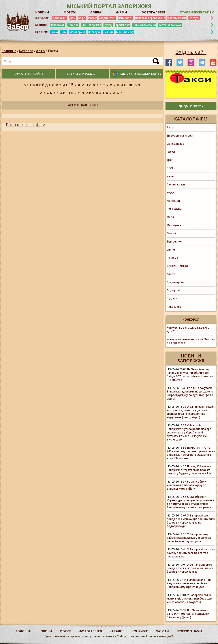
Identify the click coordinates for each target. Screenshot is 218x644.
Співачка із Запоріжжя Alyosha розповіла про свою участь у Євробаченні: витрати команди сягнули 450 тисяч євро (189, 432)
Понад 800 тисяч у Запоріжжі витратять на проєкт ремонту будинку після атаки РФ (189, 470)
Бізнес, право (176, 144)
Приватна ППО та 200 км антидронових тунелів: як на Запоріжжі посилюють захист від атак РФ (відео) (191, 453)
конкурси (140, 631)
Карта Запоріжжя (170, 25)
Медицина (174, 225)
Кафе (82, 18)
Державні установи (180, 136)
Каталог (26, 51)
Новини (45, 631)
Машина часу (125, 32)
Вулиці (108, 25)
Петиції (108, 32)
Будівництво (175, 282)
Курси (171, 193)
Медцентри (107, 18)
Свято (171, 250)
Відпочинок (175, 241)
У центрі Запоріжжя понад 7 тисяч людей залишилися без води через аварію (190, 568)
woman (163, 631)
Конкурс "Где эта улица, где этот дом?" (189, 329)
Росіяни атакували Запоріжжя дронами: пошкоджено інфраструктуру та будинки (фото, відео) (190, 393)
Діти (72, 18)
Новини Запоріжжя (191, 358)
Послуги (194, 18)
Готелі (171, 152)
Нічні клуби (174, 209)
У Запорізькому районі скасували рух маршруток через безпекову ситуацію (189, 538)
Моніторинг (77, 32)
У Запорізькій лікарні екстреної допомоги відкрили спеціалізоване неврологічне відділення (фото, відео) (191, 412)
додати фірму (191, 106)
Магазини (173, 201)
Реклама (172, 258)
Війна (54, 32)
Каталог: (42, 18)
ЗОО (170, 168)
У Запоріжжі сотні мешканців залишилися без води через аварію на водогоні (189, 599)
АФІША (96, 12)
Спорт (171, 274)
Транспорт (123, 25)
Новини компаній (144, 25)
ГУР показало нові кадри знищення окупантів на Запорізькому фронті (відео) (189, 583)
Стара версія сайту (197, 12)
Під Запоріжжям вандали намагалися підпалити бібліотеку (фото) (188, 614)
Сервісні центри (177, 266)
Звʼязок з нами (189, 631)
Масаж (92, 18)
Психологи (125, 18)
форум (66, 631)
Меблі (171, 217)
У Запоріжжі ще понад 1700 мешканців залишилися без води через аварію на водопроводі (191, 521)
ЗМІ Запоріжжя (91, 25)
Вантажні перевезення (150, 18)
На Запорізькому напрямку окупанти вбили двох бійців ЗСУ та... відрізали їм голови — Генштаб (190, 375)
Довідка (73, 25)
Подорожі (173, 290)
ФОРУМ (70, 12)
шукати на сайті (28, 74)
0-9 (26, 85)
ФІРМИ (121, 12)
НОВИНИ (42, 12)
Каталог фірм (191, 119)
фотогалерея (91, 631)
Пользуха (94, 32)
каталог (117, 631)
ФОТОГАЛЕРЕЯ (153, 12)
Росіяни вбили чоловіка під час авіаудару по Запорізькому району (187, 485)
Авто (40, 51)
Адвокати (59, 18)
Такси (53, 51)
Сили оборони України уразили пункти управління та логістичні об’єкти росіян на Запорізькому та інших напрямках (190, 502)
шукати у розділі (82, 74)
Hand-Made (174, 307)
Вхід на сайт (191, 52)
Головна (9, 51)
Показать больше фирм (25, 125)
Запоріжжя (57, 25)
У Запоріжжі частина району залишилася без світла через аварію (191, 553)
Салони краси (177, 18)
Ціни (64, 32)
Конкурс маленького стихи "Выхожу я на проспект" (191, 341)
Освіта (171, 233)
